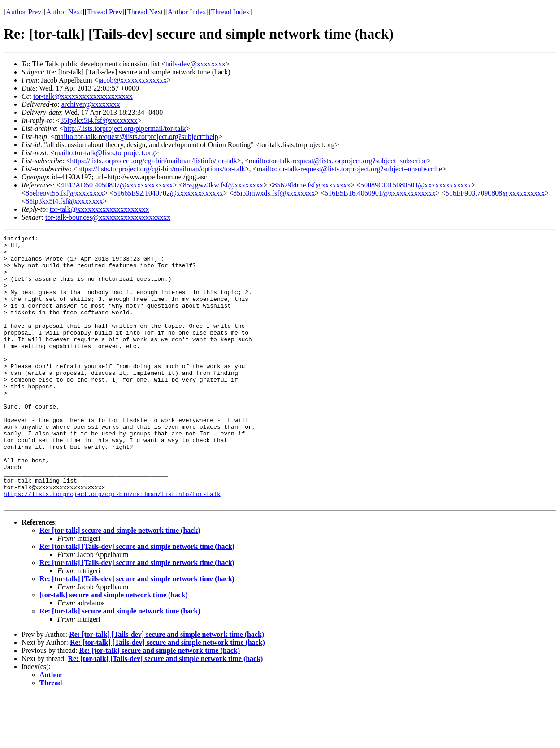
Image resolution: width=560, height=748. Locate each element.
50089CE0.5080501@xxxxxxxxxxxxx (416, 185)
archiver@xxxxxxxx (91, 104)
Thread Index (230, 12)
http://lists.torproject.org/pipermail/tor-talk (125, 128)
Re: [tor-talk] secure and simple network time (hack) (120, 584)
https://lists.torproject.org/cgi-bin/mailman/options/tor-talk (161, 169)
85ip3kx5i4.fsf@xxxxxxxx (99, 120)
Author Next (64, 12)
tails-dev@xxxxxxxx (195, 64)
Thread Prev (105, 12)
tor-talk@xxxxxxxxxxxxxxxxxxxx (83, 96)
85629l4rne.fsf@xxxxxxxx (312, 185)
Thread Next (145, 12)
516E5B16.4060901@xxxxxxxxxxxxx (380, 193)
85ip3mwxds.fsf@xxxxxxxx (274, 193)
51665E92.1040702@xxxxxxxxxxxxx (168, 193)
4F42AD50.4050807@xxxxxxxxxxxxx (117, 185)
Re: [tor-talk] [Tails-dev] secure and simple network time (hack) (137, 600)
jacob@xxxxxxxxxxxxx (132, 80)
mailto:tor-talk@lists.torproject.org (104, 153)
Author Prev (24, 12)
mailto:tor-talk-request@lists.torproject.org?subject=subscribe (338, 161)
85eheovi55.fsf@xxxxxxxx (65, 193)
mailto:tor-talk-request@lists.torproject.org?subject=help (136, 137)
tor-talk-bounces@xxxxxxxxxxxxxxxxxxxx (108, 217)
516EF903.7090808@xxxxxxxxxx (495, 193)
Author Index (187, 12)
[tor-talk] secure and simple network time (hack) (114, 649)
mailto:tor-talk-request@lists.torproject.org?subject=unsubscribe (349, 169)
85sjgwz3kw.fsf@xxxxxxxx (223, 185)
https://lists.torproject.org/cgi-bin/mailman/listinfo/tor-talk (154, 161)
